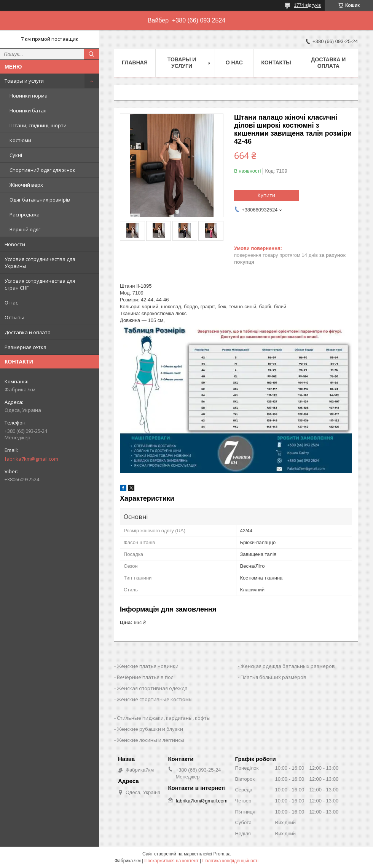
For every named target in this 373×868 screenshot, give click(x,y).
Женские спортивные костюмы (155, 699)
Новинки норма (29, 96)
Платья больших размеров (273, 677)
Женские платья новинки (148, 666)
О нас (11, 303)
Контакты (276, 62)
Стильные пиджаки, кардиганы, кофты (164, 718)
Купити (266, 195)
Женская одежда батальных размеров (288, 666)
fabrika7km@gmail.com (31, 459)
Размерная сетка (26, 347)
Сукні (16, 155)
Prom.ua (222, 854)
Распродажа (25, 215)
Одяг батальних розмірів (40, 200)
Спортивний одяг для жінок (42, 170)
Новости (15, 244)
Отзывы (14, 317)
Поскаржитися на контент (171, 861)
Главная (135, 62)
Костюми (20, 140)
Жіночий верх (26, 185)
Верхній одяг (25, 229)
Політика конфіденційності (230, 861)
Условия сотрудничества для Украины (40, 263)
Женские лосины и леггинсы (151, 740)
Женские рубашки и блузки (150, 729)
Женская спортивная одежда (152, 688)
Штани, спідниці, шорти (38, 125)
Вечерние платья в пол (145, 677)
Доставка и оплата (28, 332)
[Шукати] (91, 54)
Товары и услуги (24, 81)
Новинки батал (28, 111)
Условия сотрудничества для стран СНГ (40, 284)
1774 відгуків (307, 5)
